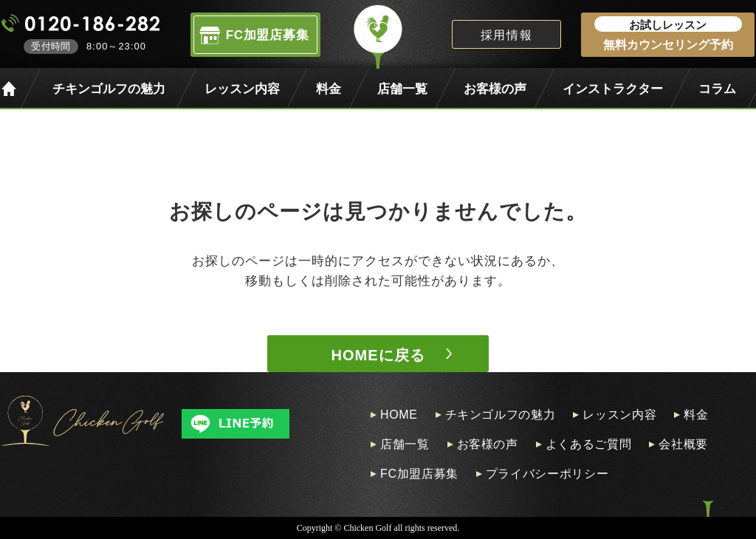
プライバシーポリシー (547, 474)
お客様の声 (495, 89)
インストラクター (613, 89)
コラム (717, 89)
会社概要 (683, 444)
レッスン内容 (242, 89)
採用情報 (506, 35)
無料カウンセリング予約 (668, 34)
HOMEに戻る (378, 355)
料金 (329, 89)
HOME (399, 415)
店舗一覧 (402, 89)
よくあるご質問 (588, 444)
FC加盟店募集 (419, 474)
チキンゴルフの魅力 (109, 89)
